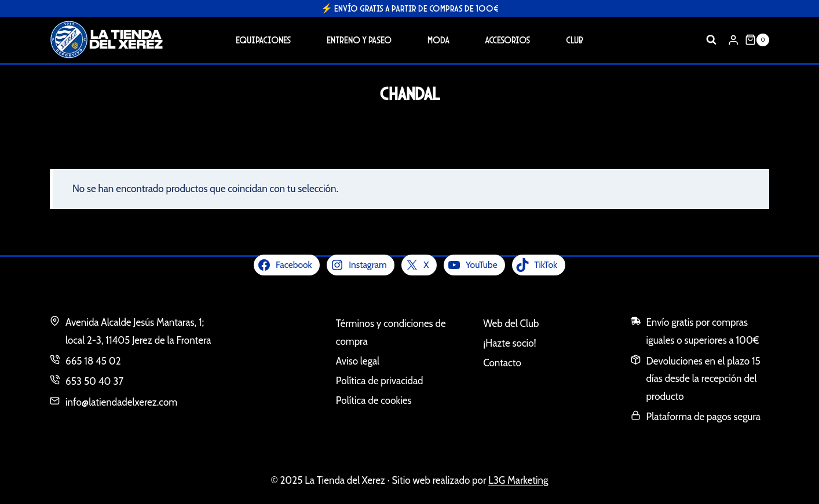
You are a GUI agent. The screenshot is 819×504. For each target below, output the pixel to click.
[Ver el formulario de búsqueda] (711, 40)
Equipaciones (263, 40)
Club (575, 40)
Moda (438, 40)
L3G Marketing (518, 480)
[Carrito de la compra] (757, 40)
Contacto (502, 363)
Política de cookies (374, 400)
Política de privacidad (380, 381)
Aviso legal (358, 361)
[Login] (733, 40)
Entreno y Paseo (359, 40)
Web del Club (511, 323)
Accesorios (507, 40)
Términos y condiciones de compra (391, 332)
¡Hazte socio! (509, 343)
